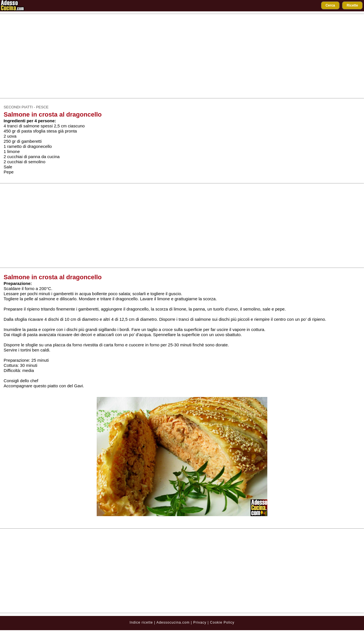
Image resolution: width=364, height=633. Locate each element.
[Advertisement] (182, 56)
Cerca (330, 5)
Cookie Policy (222, 622)
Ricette (352, 5)
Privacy (200, 622)
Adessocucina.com (173, 622)
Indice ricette (141, 622)
